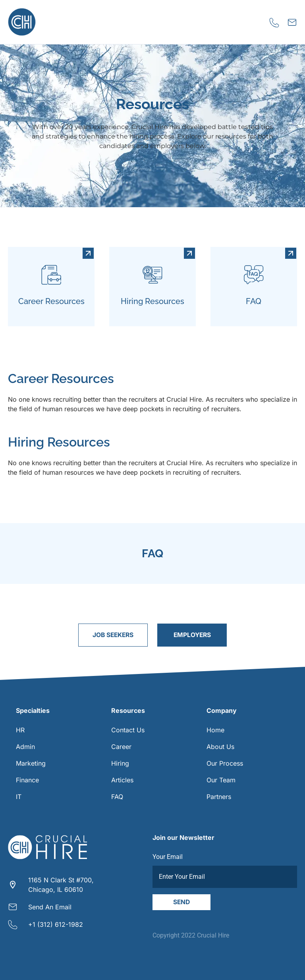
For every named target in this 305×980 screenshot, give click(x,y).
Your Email (168, 857)
